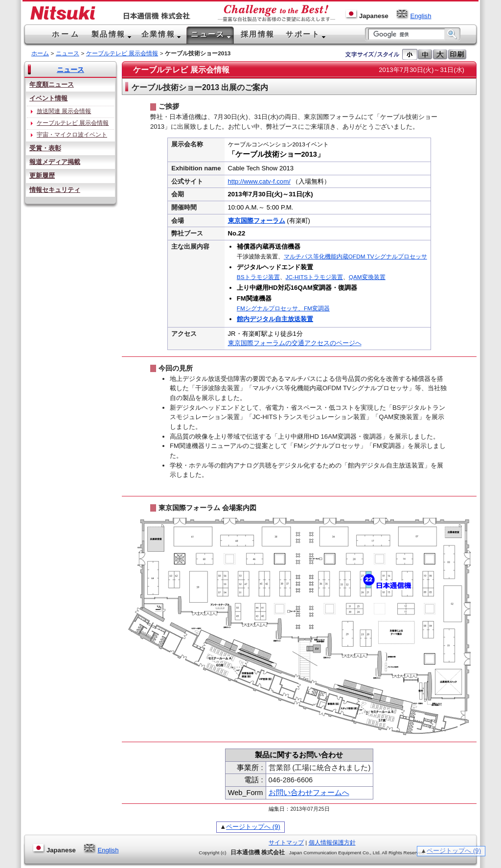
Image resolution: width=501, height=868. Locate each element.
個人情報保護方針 (332, 843)
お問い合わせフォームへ (309, 793)
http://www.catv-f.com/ (259, 181)
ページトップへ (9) (253, 827)
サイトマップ (286, 843)
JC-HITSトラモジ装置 (314, 277)
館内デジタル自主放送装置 (275, 319)
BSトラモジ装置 (258, 277)
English (413, 16)
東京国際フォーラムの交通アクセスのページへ (295, 343)
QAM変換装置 (367, 277)
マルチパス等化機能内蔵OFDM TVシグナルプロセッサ (355, 257)
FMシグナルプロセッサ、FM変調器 (283, 308)
